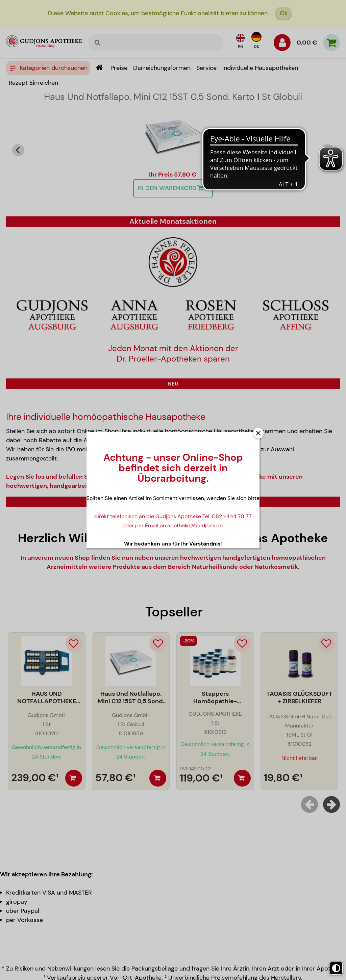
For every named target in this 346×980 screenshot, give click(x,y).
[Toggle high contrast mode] (336, 968)
